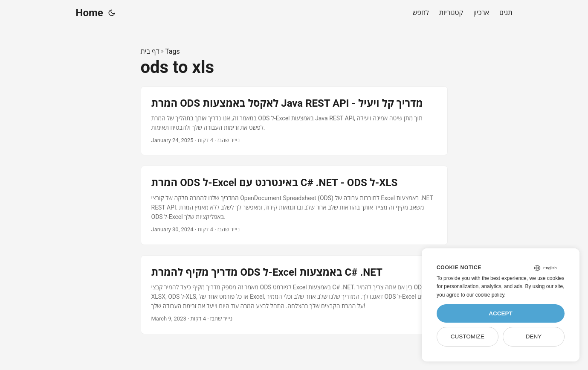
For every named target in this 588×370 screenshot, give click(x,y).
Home (90, 13)
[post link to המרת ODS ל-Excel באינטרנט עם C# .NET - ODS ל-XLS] (294, 205)
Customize (468, 336)
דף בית (150, 51)
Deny (534, 336)
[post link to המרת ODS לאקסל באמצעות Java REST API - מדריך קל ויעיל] (294, 121)
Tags (172, 51)
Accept (501, 313)
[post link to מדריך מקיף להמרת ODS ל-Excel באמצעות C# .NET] (294, 295)
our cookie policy (485, 295)
